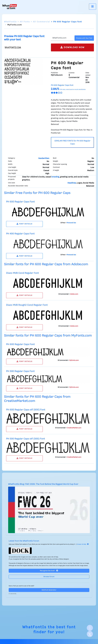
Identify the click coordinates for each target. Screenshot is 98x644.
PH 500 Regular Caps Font (20, 371)
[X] (90, 634)
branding (55, 177)
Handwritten (44, 158)
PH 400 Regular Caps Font (20, 234)
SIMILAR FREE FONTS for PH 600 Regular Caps (72, 142)
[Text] (62, 38)
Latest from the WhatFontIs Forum (24, 541)
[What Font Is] (10, 7)
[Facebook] (90, 628)
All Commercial (42, 22)
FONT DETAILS (24, 224)
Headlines (72, 183)
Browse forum (49, 577)
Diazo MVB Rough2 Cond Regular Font (27, 305)
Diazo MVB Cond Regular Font (22, 273)
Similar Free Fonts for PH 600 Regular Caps (37, 193)
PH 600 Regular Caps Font (20, 202)
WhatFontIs (10, 22)
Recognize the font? (49, 571)
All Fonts (25, 22)
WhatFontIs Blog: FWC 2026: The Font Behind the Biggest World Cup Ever (43, 484)
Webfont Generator (49, 590)
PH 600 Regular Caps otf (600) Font (26, 410)
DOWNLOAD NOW (72, 47)
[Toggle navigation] (93, 7)
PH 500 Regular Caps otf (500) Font (26, 439)
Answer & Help (83, 544)
